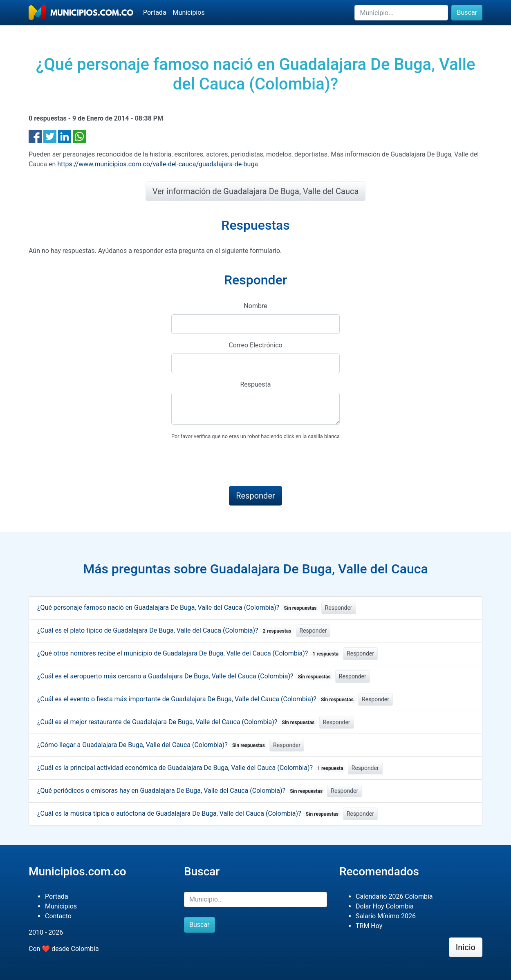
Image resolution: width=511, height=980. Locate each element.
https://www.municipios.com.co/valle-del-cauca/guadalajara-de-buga (158, 164)
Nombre (255, 306)
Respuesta (255, 384)
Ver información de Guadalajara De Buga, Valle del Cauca (256, 191)
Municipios (189, 12)
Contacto (58, 916)
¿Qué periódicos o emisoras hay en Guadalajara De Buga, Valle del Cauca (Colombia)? (181, 791)
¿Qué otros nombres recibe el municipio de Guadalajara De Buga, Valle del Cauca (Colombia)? (189, 653)
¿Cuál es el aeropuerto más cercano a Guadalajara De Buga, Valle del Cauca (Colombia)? (185, 676)
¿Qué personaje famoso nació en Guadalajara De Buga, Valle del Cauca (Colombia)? (178, 607)
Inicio (466, 947)
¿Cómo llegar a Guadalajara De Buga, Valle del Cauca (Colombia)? (152, 745)
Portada (155, 12)
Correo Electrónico (255, 345)
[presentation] (233, 463)
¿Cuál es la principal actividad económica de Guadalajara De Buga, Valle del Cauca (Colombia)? (192, 768)
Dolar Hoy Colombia (385, 906)
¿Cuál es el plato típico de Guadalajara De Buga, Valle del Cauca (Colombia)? (166, 630)
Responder (339, 608)
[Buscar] (401, 13)
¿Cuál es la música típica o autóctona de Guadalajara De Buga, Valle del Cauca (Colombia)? (189, 813)
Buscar (467, 12)
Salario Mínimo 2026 (386, 916)
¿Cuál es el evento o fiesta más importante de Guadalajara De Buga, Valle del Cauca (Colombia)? (197, 699)
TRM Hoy (369, 926)
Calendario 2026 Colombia (394, 896)
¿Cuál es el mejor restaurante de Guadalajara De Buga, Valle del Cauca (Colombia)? (177, 722)
